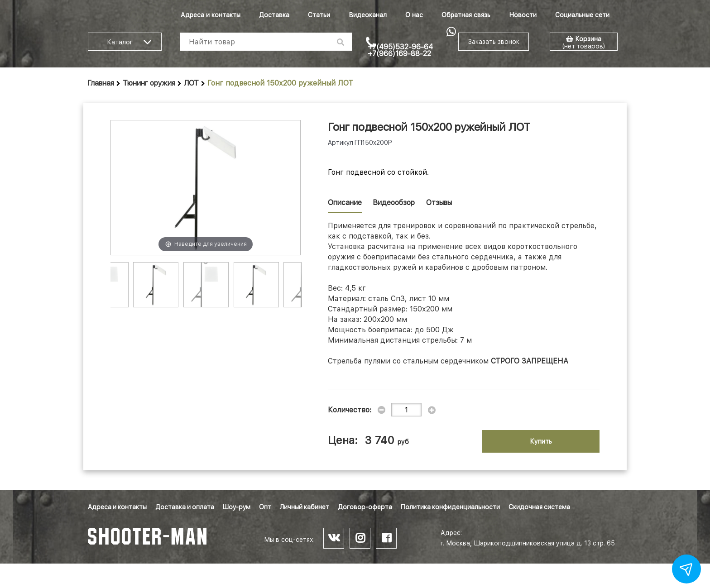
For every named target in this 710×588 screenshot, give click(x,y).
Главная (101, 83)
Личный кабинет (305, 507)
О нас (414, 15)
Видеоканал (368, 15)
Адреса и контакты (211, 15)
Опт (265, 507)
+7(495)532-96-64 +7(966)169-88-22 (400, 50)
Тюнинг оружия (149, 83)
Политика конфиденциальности (450, 507)
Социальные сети (582, 15)
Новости (523, 15)
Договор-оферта (365, 507)
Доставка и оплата (185, 507)
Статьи (319, 15)
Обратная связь (466, 15)
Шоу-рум (237, 507)
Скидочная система (539, 507)
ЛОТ (191, 83)
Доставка (274, 15)
